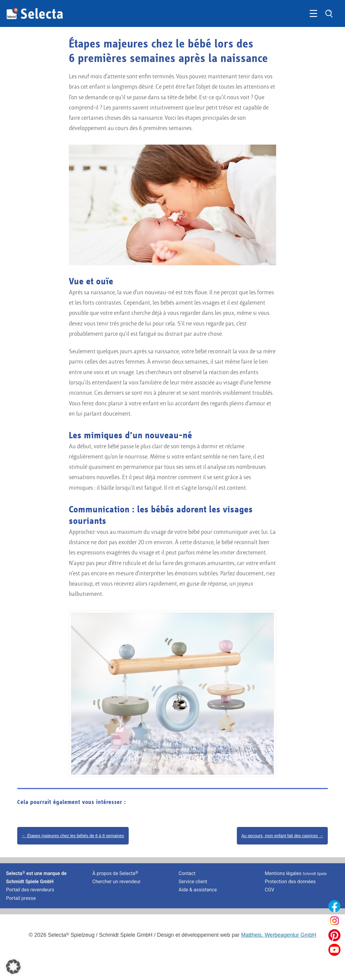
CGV (270, 890)
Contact (187, 873)
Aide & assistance (198, 890)
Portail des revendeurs (30, 890)
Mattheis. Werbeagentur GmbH (279, 935)
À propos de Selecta (115, 873)
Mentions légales (296, 873)
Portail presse (21, 898)
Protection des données (290, 882)
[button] (13, 967)
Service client (193, 882)
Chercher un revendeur (117, 882)
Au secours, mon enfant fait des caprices (282, 836)
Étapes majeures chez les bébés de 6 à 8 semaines (73, 836)
